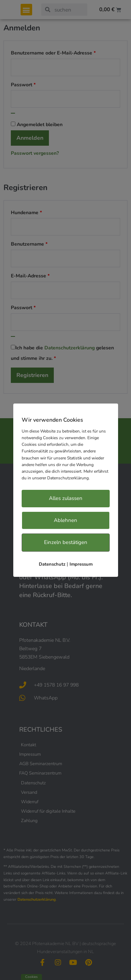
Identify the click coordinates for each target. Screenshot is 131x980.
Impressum (81, 564)
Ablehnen (65, 520)
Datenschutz (52, 564)
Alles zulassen (66, 498)
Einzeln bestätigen (66, 542)
